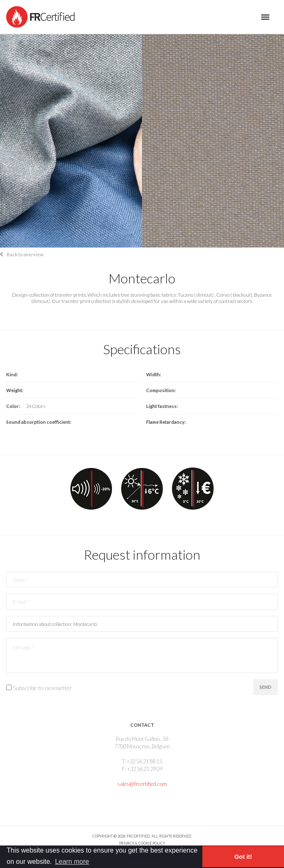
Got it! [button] (243, 857)
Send (265, 687)
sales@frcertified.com (142, 784)
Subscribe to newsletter (42, 688)
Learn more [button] (72, 862)
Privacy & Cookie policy (142, 843)
